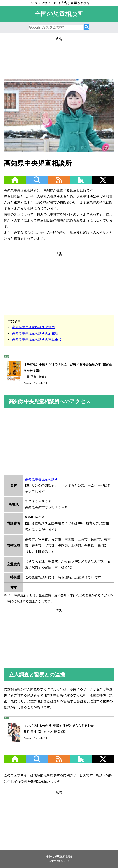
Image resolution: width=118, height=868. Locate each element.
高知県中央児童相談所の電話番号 (37, 339)
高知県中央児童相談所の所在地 (35, 333)
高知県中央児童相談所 (41, 479)
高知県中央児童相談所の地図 (33, 327)
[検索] (87, 27)
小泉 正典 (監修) (58, 373)
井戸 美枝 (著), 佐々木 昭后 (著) (49, 732)
